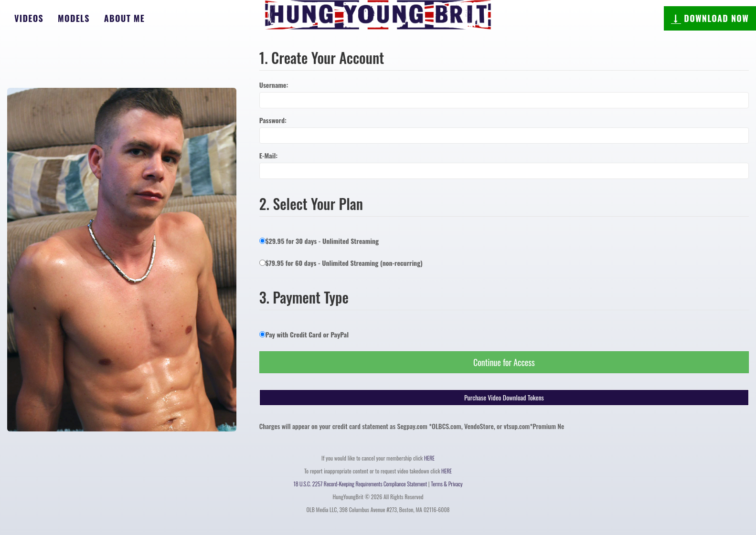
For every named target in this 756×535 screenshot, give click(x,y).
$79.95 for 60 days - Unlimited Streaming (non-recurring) (341, 263)
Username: (274, 85)
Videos (29, 18)
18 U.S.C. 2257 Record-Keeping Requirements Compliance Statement (361, 484)
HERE (429, 458)
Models (74, 18)
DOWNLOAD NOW (710, 18)
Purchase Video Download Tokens (504, 397)
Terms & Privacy (447, 484)
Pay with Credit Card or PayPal (304, 334)
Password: (273, 120)
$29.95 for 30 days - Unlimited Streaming (319, 241)
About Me (124, 18)
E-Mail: (269, 156)
